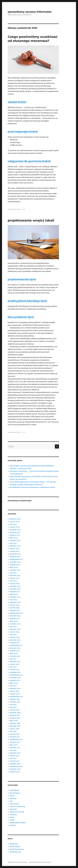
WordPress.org (15, 852)
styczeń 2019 (15, 710)
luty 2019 (13, 707)
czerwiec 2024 (15, 570)
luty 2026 (13, 524)
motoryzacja (14, 804)
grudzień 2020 (15, 672)
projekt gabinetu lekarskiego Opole (27, 301)
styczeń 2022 (15, 637)
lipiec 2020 (14, 683)
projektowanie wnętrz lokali (31, 220)
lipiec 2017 (14, 745)
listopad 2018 (15, 715)
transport (13, 814)
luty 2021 (13, 667)
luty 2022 (13, 635)
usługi (12, 820)
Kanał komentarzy (17, 849)
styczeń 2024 (15, 583)
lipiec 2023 (14, 594)
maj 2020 (13, 686)
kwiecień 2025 (15, 546)
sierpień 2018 (15, 718)
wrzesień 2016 (15, 769)
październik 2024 (16, 559)
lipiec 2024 (14, 567)
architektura (14, 790)
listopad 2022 (15, 610)
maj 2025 (13, 543)
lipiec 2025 (14, 538)
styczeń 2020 (15, 694)
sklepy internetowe (17, 812)
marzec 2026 (15, 522)
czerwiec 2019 (15, 702)
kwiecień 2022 (15, 629)
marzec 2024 (15, 578)
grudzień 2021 (15, 640)
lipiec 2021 (14, 653)
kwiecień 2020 (15, 688)
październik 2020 (16, 675)
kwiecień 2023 (15, 602)
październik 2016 (16, 766)
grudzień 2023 (15, 586)
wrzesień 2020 (15, 678)
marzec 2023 (14, 605)
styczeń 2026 (15, 527)
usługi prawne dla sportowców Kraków (29, 161)
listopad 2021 (15, 643)
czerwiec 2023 (15, 597)
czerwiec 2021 (15, 656)
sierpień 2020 (15, 680)
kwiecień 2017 (15, 753)
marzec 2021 (14, 664)
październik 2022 (16, 613)
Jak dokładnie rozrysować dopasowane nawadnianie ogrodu (32, 487)
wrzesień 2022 (15, 616)
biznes (12, 796)
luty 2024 (13, 581)
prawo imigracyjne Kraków (23, 132)
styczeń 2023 (15, 608)
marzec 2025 (15, 549)
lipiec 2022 (14, 621)
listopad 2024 (15, 557)
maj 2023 (13, 600)
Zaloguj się (14, 844)
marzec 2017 (14, 756)
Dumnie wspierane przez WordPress (40, 862)
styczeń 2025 (15, 551)
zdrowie (13, 825)
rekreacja (13, 809)
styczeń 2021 (15, 670)
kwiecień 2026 (15, 519)
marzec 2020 (15, 691)
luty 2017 (13, 758)
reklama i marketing (17, 806)
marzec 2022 (15, 632)
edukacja (13, 798)
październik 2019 (16, 696)
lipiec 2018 (14, 721)
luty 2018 (13, 731)
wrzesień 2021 (15, 648)
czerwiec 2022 (15, 624)
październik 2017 (16, 739)
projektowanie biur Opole (22, 279)
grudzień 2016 (15, 764)
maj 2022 (13, 627)
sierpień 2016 (15, 772)
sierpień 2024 (15, 565)
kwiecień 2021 (15, 661)
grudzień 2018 (15, 713)
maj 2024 (13, 573)
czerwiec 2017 (15, 748)
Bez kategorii (15, 793)
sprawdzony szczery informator (30, 12)
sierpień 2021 (15, 651)
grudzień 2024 (15, 554)
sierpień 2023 (15, 592)
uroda (12, 817)
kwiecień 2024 (15, 575)
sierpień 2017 (15, 742)
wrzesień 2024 (15, 562)
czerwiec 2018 (15, 723)
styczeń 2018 (15, 734)
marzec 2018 (14, 729)
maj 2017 (13, 750)
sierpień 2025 (15, 535)
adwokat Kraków (17, 102)
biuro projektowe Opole (21, 317)
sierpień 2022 (15, 618)
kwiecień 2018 (15, 726)
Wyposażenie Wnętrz (18, 823)
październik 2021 (16, 645)
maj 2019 (13, 705)
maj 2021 (13, 659)
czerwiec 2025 (15, 540)
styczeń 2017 (14, 761)
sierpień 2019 (15, 699)
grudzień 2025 (15, 530)
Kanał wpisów (15, 846)
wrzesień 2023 (15, 589)
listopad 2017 (15, 737)
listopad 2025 (15, 532)
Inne (24, 209)
